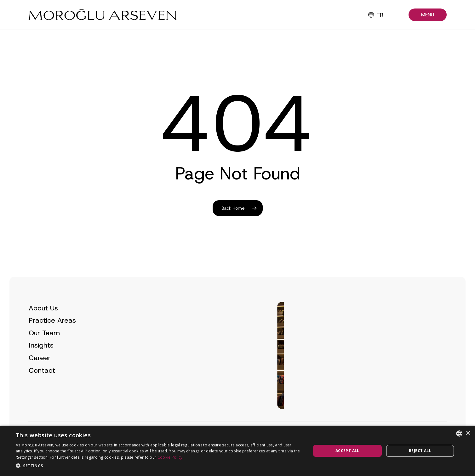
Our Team (44, 345)
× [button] (468, 433)
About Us (43, 320)
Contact (42, 383)
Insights (41, 358)
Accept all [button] (347, 451)
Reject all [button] (420, 451)
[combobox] (459, 433)
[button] (428, 15)
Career (40, 370)
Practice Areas (52, 333)
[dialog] (237, 451)
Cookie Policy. (171, 457)
